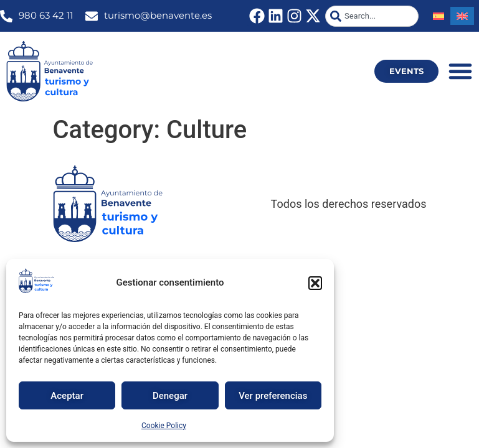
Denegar (170, 396)
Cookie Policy (164, 426)
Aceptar (67, 396)
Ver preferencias (273, 396)
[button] (315, 283)
